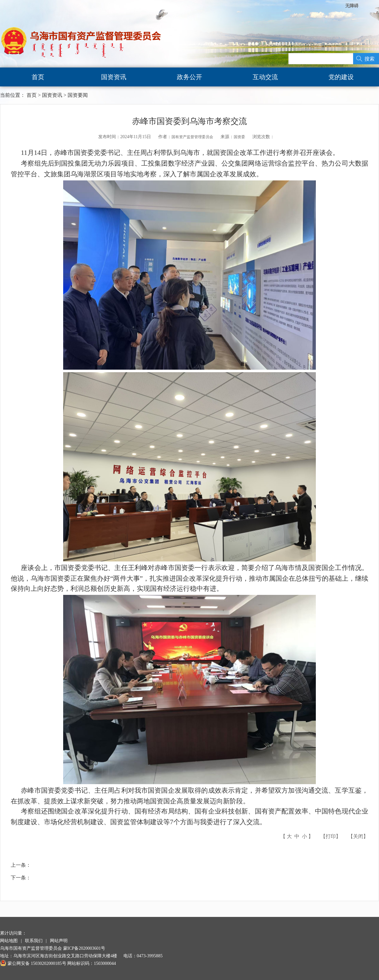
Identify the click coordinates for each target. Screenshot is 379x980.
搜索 (370, 59)
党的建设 (341, 77)
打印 (331, 836)
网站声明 (59, 941)
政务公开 (189, 77)
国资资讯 (114, 77)
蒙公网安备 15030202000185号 (33, 963)
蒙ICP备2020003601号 (84, 948)
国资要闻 (78, 95)
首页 (38, 77)
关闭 (358, 836)
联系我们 (34, 941)
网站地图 (9, 941)
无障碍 (352, 6)
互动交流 (265, 77)
